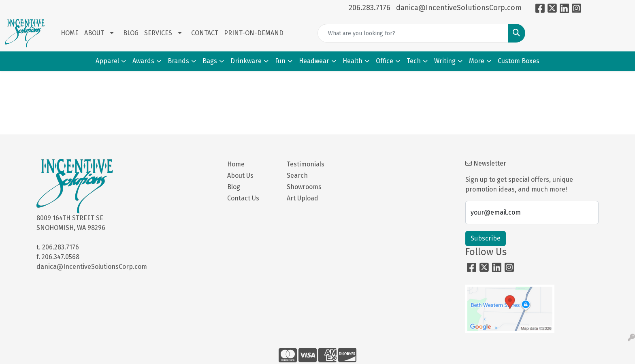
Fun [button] (280, 61)
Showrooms (304, 187)
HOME (70, 33)
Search (297, 176)
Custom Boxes (519, 61)
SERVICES (158, 33)
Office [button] (385, 61)
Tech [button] (414, 61)
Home (236, 164)
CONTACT (205, 33)
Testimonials (306, 164)
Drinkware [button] (246, 61)
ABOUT (94, 33)
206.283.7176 (370, 8)
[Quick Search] (413, 33)
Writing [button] (445, 61)
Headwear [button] (314, 61)
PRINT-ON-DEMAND (254, 33)
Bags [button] (210, 61)
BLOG (131, 33)
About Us (240, 176)
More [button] (477, 61)
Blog (234, 187)
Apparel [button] (107, 61)
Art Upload (303, 198)
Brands (178, 61)
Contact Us (243, 198)
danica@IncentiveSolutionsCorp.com (459, 8)
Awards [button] (143, 61)
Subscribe (486, 238)
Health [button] (353, 61)
